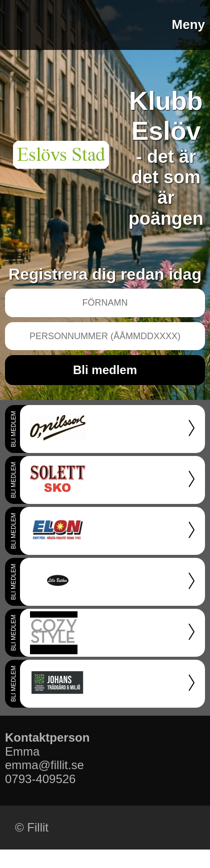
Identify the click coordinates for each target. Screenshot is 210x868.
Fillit (38, 827)
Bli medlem (105, 370)
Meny (188, 25)
